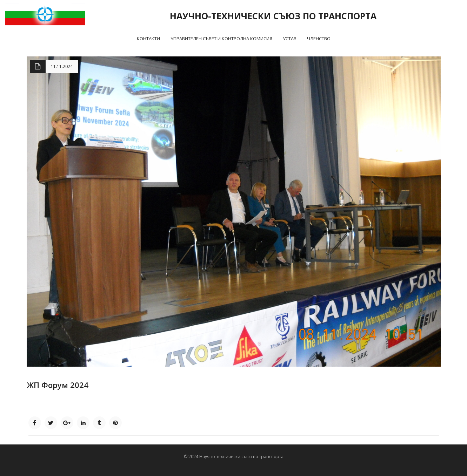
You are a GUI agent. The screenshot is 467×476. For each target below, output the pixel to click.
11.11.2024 (62, 66)
